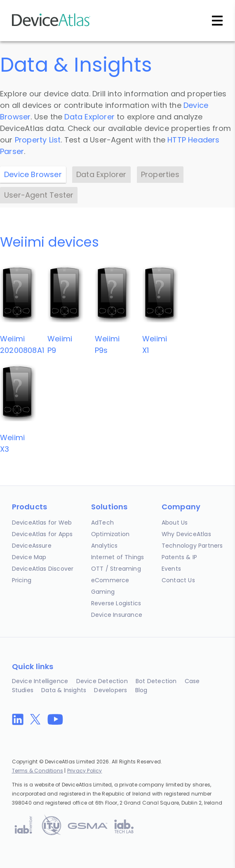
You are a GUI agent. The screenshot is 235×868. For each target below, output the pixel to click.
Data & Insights (64, 690)
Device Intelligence (40, 681)
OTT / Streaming (116, 569)
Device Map (29, 557)
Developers (110, 690)
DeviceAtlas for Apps (42, 534)
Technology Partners (192, 546)
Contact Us (178, 580)
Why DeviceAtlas (186, 534)
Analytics (105, 546)
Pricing (22, 580)
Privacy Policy (85, 771)
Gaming (103, 592)
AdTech (102, 523)
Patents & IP (179, 557)
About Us (175, 523)
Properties (160, 174)
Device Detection (102, 681)
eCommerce (110, 580)
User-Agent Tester (39, 195)
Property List (38, 140)
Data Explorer (89, 117)
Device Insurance (117, 615)
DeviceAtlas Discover (43, 569)
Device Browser (33, 174)
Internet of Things (118, 557)
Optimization (110, 534)
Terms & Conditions (38, 771)
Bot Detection (156, 681)
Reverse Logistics (116, 603)
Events (171, 569)
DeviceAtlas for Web (42, 523)
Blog (141, 690)
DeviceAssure (32, 546)
